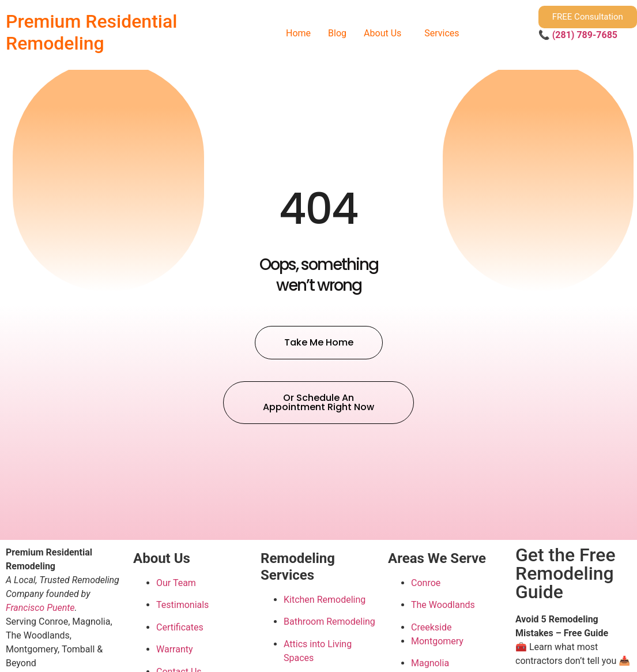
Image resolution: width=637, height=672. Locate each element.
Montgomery (437, 641)
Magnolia (430, 663)
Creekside (431, 627)
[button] (385, 33)
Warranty (175, 649)
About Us (382, 33)
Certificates (180, 627)
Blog (337, 33)
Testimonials (182, 605)
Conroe (426, 583)
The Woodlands (443, 605)
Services (442, 33)
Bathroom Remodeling (329, 622)
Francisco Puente (40, 608)
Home (298, 33)
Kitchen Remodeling (325, 600)
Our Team (176, 583)
